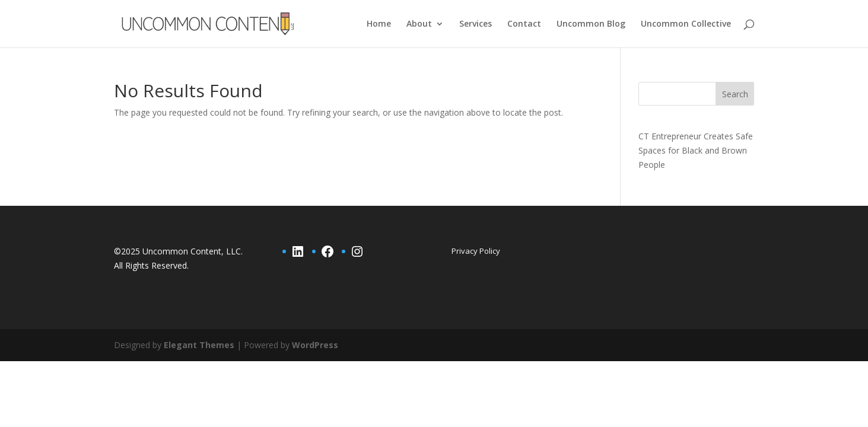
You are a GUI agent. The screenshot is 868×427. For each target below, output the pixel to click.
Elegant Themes (199, 345)
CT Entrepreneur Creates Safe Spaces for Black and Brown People (696, 150)
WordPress (315, 345)
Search (735, 94)
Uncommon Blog (591, 24)
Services (476, 24)
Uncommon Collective (686, 24)
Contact (524, 24)
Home (379, 24)
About (419, 24)
